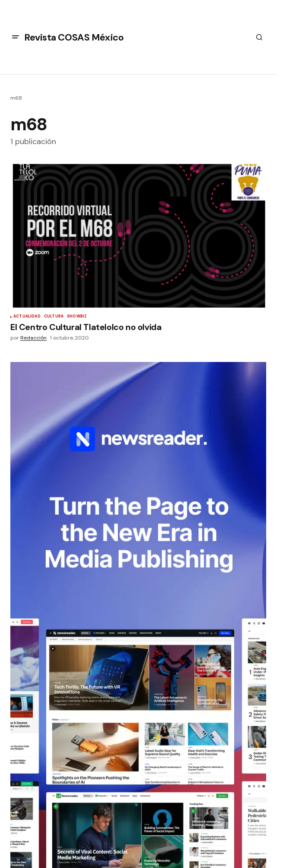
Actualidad (27, 317)
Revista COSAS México (74, 37)
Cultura (54, 317)
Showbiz (77, 317)
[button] (16, 37)
